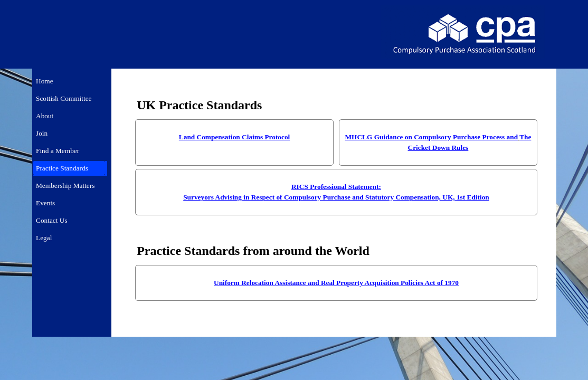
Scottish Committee (64, 98)
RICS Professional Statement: (336, 187)
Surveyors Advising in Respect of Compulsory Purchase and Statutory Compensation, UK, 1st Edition (336, 197)
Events (45, 203)
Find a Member (58, 151)
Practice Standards (62, 168)
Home (45, 81)
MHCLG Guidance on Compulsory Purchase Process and (432, 137)
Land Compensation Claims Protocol (234, 137)
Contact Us (52, 220)
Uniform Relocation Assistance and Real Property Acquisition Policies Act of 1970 (336, 283)
